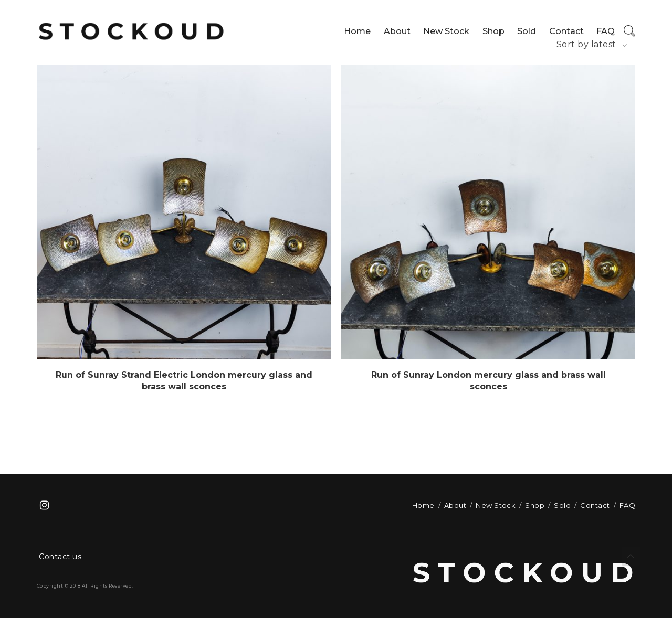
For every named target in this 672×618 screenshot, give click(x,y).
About (397, 31)
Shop (493, 31)
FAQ (606, 31)
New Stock (446, 31)
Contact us (60, 557)
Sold (527, 31)
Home (357, 31)
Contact (566, 31)
